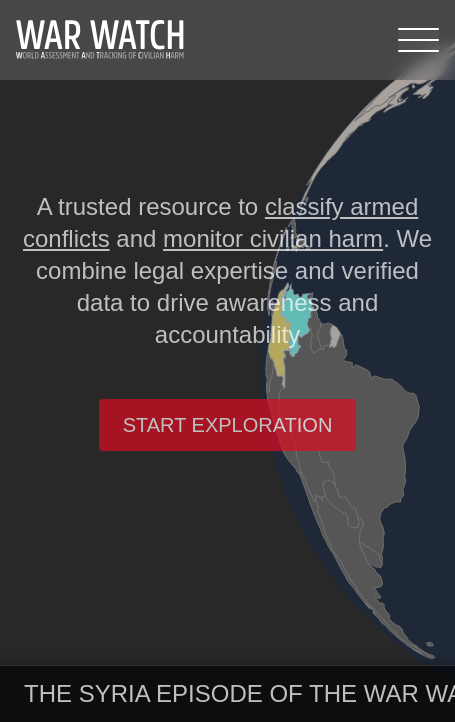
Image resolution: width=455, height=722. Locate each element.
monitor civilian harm (273, 238)
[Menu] (418, 40)
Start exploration (228, 425)
